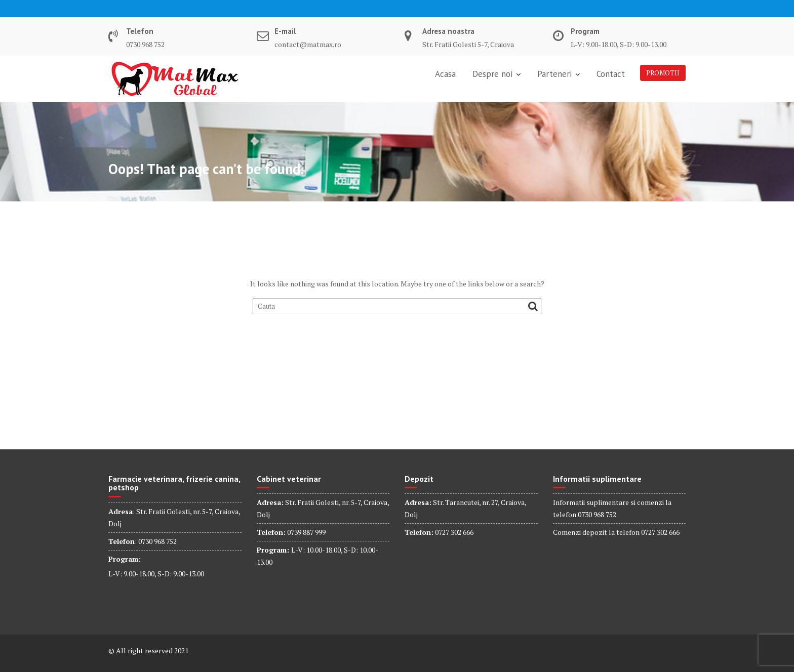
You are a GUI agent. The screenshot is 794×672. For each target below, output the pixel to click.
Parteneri (554, 74)
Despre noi (492, 74)
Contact (611, 74)
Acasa (445, 74)
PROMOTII (663, 73)
